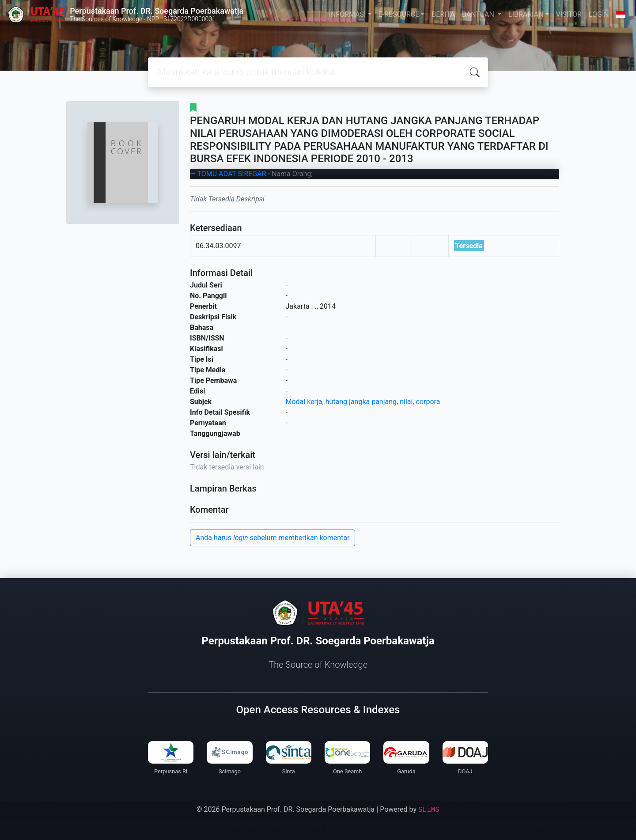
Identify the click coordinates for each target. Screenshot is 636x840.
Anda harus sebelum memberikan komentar (273, 538)
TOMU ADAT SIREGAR (231, 174)
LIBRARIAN (526, 14)
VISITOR (569, 14)
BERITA (443, 14)
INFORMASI (348, 14)
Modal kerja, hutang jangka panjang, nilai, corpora (363, 402)
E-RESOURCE (399, 14)
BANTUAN (479, 14)
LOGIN (599, 14)
